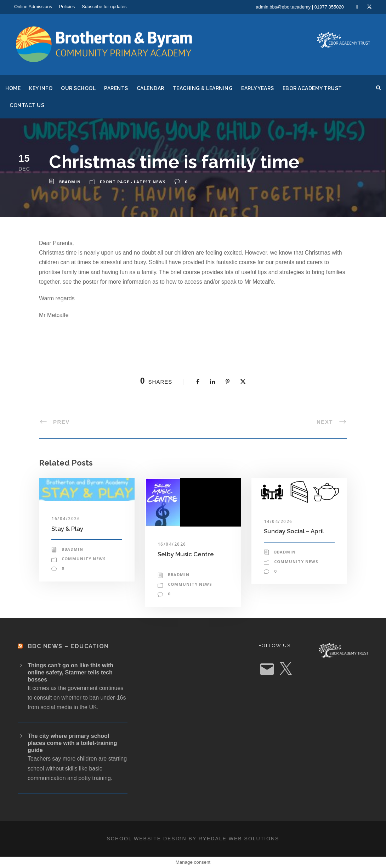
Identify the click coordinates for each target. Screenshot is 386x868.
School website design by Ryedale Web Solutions (193, 839)
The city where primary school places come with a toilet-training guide (72, 743)
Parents (116, 88)
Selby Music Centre (186, 554)
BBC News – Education (69, 646)
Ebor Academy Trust (312, 88)
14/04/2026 (278, 521)
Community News (84, 559)
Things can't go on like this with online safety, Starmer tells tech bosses (70, 672)
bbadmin (70, 182)
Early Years (258, 88)
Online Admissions (33, 7)
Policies (67, 7)
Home (13, 88)
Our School (78, 88)
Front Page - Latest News (133, 182)
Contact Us (27, 105)
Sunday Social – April (294, 531)
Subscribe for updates (104, 7)
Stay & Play (67, 529)
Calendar (151, 88)
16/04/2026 (66, 519)
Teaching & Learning (203, 88)
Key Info (41, 88)
